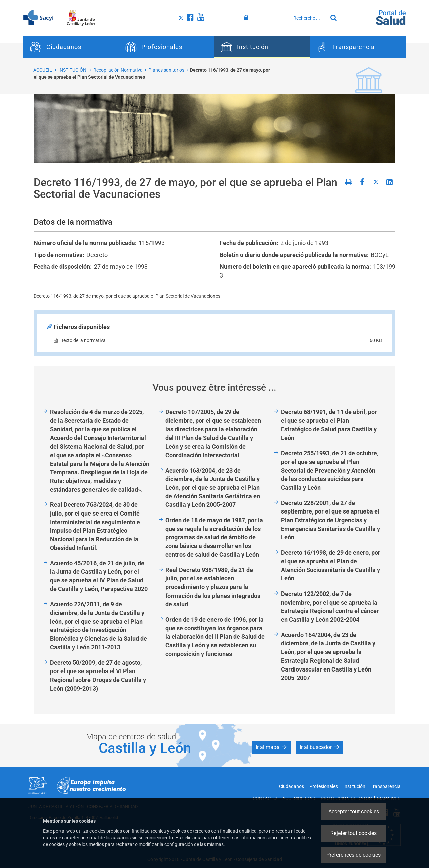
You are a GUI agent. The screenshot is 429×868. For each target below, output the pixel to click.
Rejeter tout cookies (354, 833)
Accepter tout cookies (354, 812)
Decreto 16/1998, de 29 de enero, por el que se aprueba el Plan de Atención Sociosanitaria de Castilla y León (331, 565)
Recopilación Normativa (118, 70)
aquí (197, 838)
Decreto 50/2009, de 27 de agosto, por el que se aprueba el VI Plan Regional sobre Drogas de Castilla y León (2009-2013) (98, 676)
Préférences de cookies (354, 855)
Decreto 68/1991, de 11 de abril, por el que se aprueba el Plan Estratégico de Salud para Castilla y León (329, 425)
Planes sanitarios (166, 70)
